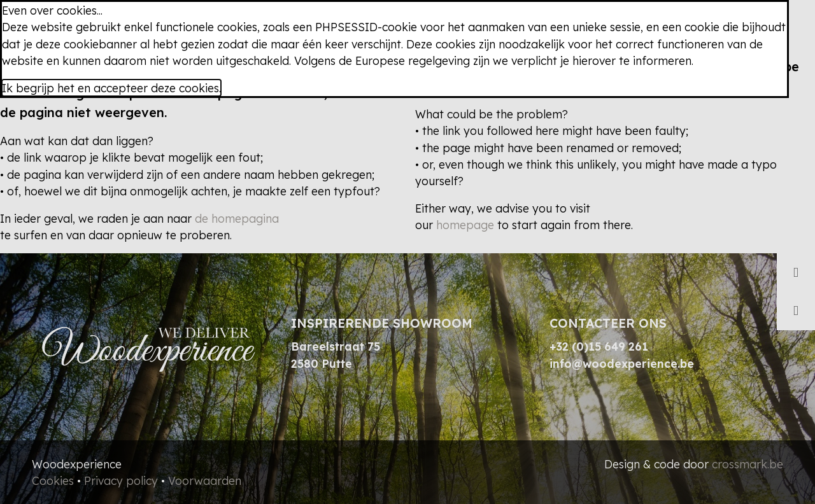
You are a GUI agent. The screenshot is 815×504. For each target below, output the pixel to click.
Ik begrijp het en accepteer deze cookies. (111, 88)
